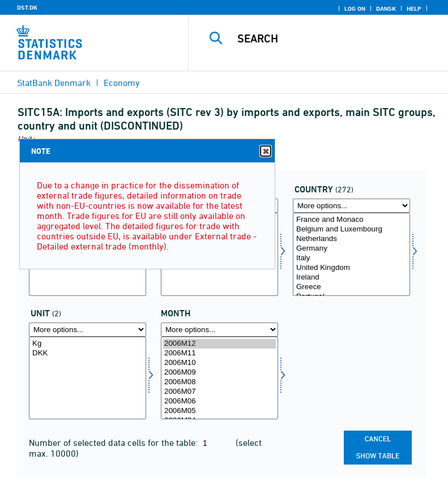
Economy (122, 83)
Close (265, 151)
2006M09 (219, 373)
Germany (351, 249)
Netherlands (351, 239)
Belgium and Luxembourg (351, 229)
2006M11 (219, 353)
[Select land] (351, 254)
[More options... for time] (219, 330)
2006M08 (219, 382)
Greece (351, 287)
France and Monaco (351, 220)
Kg (88, 344)
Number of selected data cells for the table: (114, 442)
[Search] (335, 38)
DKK (88, 353)
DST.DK (27, 7)
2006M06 (219, 401)
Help (414, 8)
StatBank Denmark (54, 83)
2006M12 (219, 344)
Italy (351, 258)
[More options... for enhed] (88, 330)
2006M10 (219, 363)
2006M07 (219, 392)
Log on (355, 8)
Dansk (386, 8)
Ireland (351, 278)
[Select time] (219, 378)
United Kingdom (351, 268)
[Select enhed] (88, 378)
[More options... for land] (351, 206)
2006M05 (219, 411)
